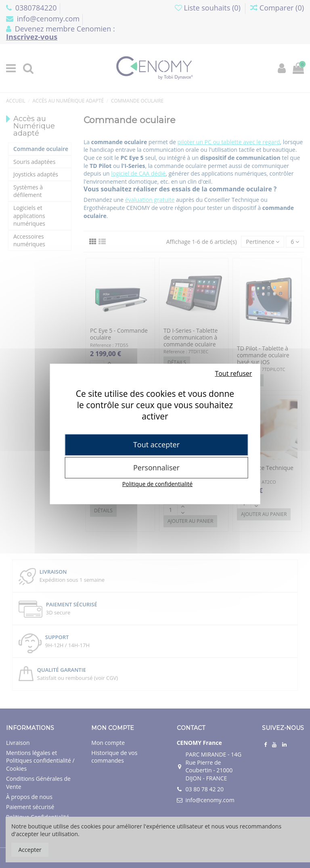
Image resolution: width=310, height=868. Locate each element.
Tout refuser (233, 373)
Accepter (30, 850)
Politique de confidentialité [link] (157, 484)
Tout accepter (156, 444)
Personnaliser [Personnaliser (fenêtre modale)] (156, 468)
